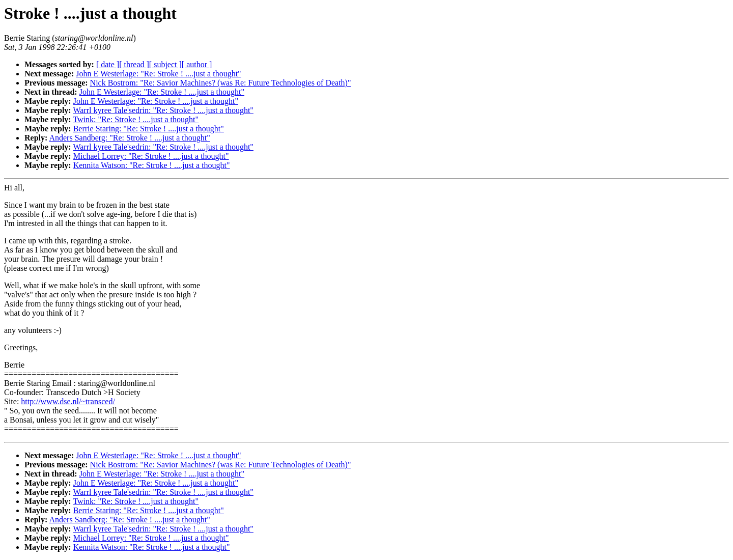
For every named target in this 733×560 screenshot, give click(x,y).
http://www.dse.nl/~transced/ (68, 401)
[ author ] (197, 64)
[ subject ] (165, 64)
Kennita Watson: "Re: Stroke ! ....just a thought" (152, 165)
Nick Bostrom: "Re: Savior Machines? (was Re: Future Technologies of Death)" (221, 83)
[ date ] (108, 64)
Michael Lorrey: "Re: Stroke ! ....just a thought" (151, 156)
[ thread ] (134, 64)
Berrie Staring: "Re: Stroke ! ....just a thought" (149, 129)
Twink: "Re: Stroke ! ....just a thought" (136, 119)
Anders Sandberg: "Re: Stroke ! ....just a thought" (129, 138)
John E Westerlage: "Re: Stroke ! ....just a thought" (158, 74)
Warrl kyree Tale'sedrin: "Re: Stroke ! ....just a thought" (163, 110)
